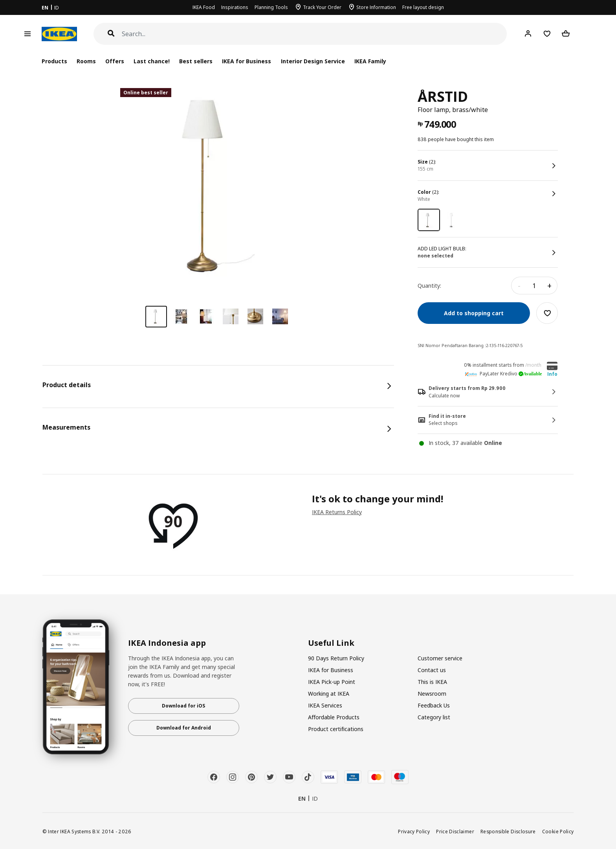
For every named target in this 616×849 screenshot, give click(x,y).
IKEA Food (204, 7)
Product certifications (336, 729)
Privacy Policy (414, 831)
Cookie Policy (558, 831)
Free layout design (423, 7)
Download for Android (184, 728)
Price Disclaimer (455, 831)
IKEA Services (325, 705)
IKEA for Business (247, 61)
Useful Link (331, 643)
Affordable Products (334, 717)
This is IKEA (432, 682)
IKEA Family (370, 61)
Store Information (376, 7)
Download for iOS (183, 706)
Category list (434, 717)
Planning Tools (271, 7)
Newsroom (432, 694)
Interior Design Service (313, 61)
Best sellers (196, 61)
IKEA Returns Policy (337, 512)
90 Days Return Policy (336, 658)
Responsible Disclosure (508, 831)
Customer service (440, 658)
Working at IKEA (329, 694)
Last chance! (152, 61)
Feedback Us (434, 705)
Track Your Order (322, 7)
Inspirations (235, 7)
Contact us (432, 670)
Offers (115, 61)
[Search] (314, 34)
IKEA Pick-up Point (332, 682)
